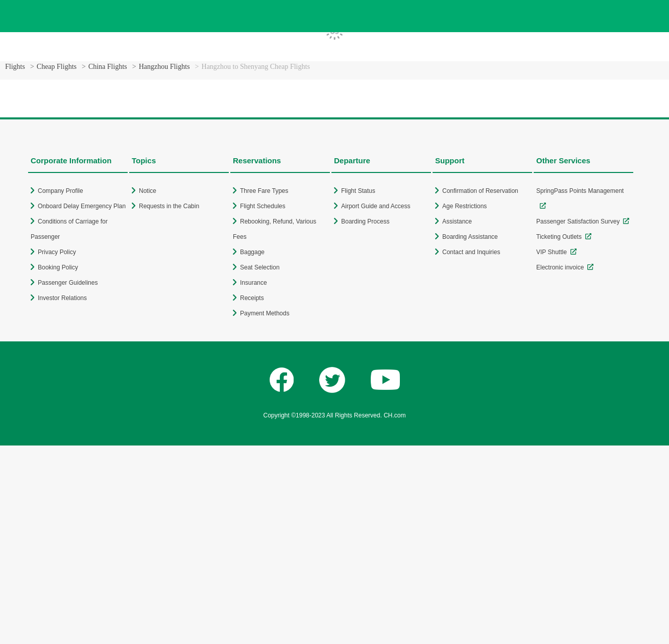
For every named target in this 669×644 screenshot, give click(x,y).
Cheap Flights (57, 67)
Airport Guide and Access (376, 206)
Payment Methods (265, 313)
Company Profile (61, 191)
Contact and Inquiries (471, 252)
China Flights (108, 67)
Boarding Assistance (470, 237)
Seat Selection (260, 267)
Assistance (457, 221)
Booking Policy (58, 267)
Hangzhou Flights (164, 67)
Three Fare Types (264, 191)
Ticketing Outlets (559, 237)
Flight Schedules (263, 206)
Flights (15, 67)
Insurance (254, 283)
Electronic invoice (560, 267)
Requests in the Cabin (169, 206)
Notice (148, 191)
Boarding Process (365, 221)
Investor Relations (62, 298)
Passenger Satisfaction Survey (578, 221)
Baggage (252, 252)
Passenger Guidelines (68, 283)
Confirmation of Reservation (480, 191)
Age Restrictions (464, 206)
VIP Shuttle (552, 252)
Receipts (252, 298)
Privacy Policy (57, 252)
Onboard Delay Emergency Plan (82, 206)
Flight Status (358, 191)
